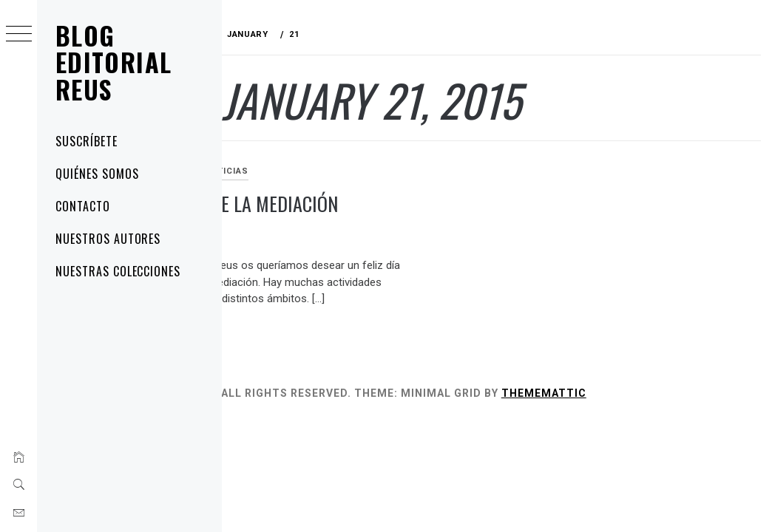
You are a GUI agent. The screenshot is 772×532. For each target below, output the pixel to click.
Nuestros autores (108, 239)
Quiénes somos (97, 174)
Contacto (83, 206)
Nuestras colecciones (118, 271)
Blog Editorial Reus (114, 62)
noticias (320, 171)
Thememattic (638, 393)
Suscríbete (87, 141)
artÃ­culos (260, 171)
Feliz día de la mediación (332, 204)
